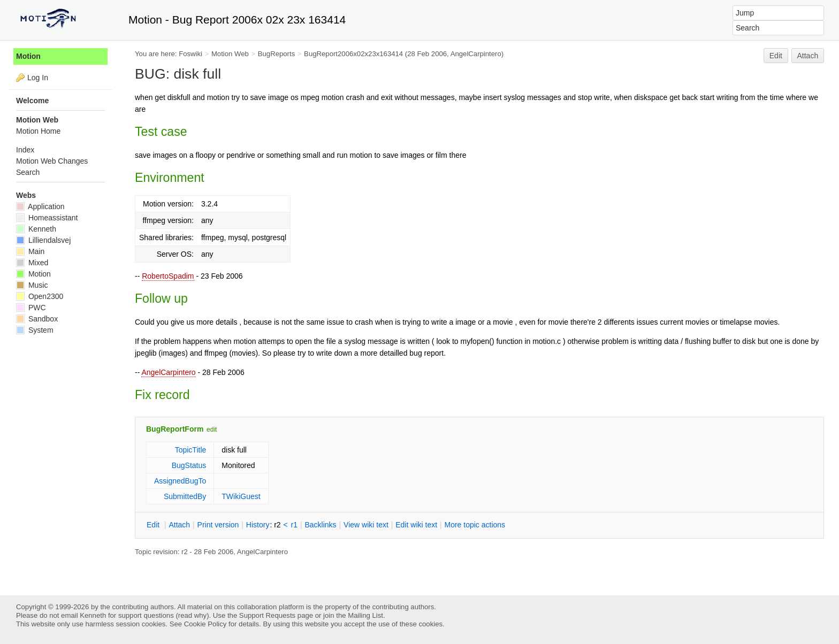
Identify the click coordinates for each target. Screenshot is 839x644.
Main (30, 251)
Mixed (32, 263)
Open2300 (40, 296)
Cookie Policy (205, 624)
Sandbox (37, 319)
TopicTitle (191, 450)
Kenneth (36, 229)
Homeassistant (47, 218)
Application (40, 206)
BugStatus (189, 465)
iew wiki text (366, 525)
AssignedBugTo (180, 481)
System (35, 330)
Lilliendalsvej (43, 240)
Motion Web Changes (52, 161)
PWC (31, 308)
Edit (776, 56)
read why (192, 615)
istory (258, 525)
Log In (38, 78)
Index (25, 150)
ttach (179, 525)
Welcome (32, 101)
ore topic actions (475, 525)
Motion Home (38, 131)
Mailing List (365, 615)
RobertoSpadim (168, 276)
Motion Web (230, 54)
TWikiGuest (241, 496)
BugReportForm (175, 429)
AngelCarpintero (168, 372)
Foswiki (190, 54)
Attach (808, 56)
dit (154, 525)
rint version (218, 525)
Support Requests (267, 615)
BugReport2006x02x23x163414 (353, 54)
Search (28, 172)
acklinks (320, 525)
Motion (28, 56)
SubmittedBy (185, 496)
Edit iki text (416, 525)
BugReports (276, 54)
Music (32, 285)
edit (212, 430)
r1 (294, 525)
